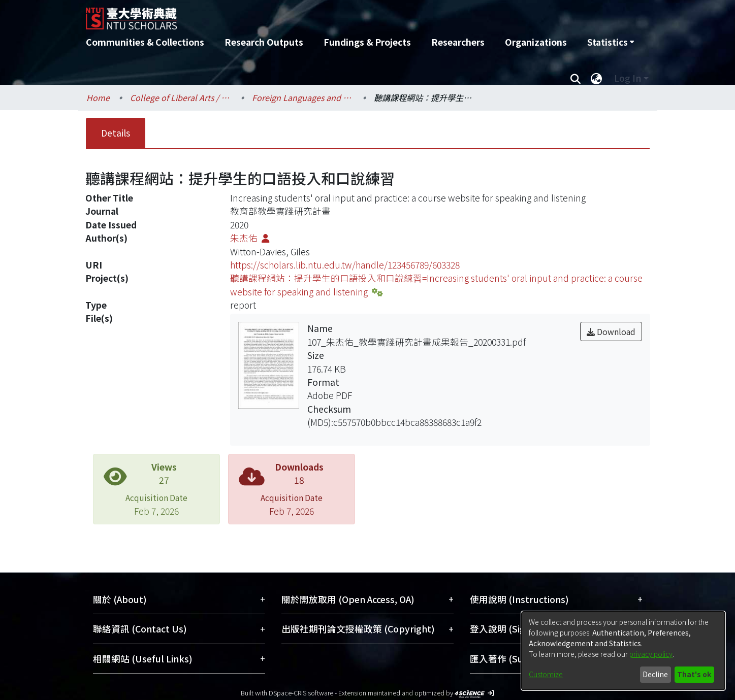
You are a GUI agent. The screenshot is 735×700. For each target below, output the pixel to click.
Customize (546, 674)
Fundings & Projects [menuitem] (367, 42)
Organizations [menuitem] (536, 42)
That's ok (694, 674)
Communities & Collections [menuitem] (145, 42)
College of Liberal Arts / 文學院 (181, 97)
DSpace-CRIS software (301, 693)
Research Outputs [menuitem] (264, 42)
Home (98, 97)
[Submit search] (576, 78)
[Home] (313, 15)
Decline (655, 674)
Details (116, 133)
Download (611, 331)
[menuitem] (611, 42)
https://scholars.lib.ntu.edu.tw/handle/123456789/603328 (345, 265)
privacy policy (651, 654)
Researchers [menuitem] (458, 42)
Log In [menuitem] (628, 78)
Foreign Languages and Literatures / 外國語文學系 (303, 97)
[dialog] (623, 651)
